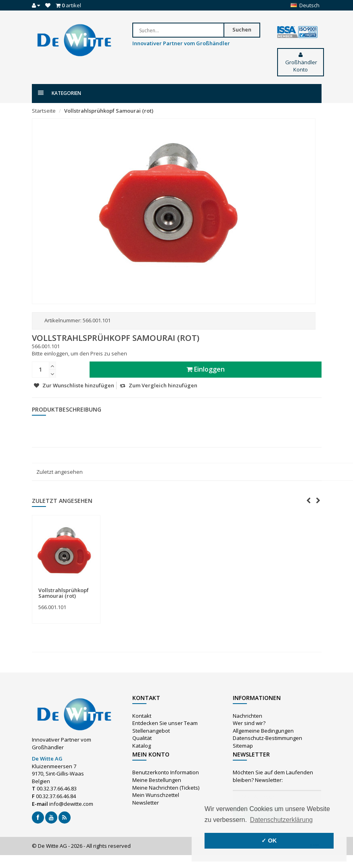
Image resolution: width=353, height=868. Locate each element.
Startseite (44, 111)
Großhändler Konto (301, 63)
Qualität (142, 738)
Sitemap (243, 746)
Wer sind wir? (249, 723)
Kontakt (142, 716)
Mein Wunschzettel (156, 795)
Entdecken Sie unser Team (165, 723)
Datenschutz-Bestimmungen (267, 738)
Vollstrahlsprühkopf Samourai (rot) (109, 111)
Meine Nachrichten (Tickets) (166, 788)
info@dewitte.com (71, 804)
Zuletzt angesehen (60, 472)
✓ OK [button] (269, 841)
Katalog (142, 746)
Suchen (242, 29)
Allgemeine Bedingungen (263, 731)
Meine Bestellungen (157, 780)
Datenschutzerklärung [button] (282, 820)
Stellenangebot (151, 731)
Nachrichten (248, 716)
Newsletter (146, 803)
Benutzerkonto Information (166, 772)
